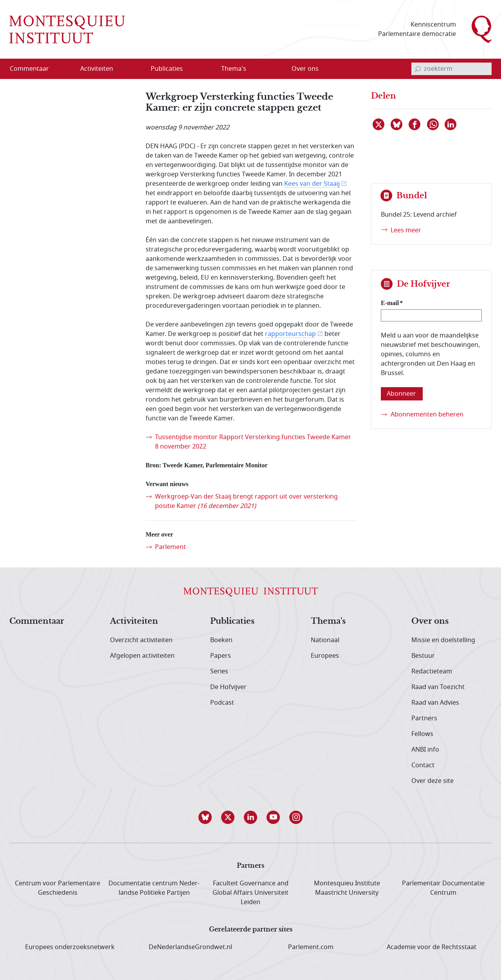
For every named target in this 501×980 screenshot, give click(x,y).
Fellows (422, 734)
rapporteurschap (290, 334)
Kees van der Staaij (312, 184)
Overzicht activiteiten (141, 640)
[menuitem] (34, 69)
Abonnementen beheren (427, 415)
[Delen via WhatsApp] (433, 124)
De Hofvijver (228, 687)
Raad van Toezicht (438, 687)
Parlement (170, 547)
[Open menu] (134, 69)
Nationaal (325, 640)
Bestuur (423, 656)
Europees (325, 656)
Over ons (430, 621)
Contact (423, 765)
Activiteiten (134, 621)
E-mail (390, 303)
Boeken (221, 640)
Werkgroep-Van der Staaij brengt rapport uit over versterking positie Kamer (246, 501)
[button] (205, 817)
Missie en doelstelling (443, 640)
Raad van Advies (435, 703)
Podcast (222, 703)
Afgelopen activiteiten (142, 656)
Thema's (328, 621)
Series (219, 671)
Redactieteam (432, 671)
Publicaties (232, 621)
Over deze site (433, 781)
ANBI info (425, 750)
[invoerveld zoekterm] (451, 69)
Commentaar (37, 621)
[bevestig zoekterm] (418, 69)
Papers (221, 656)
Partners (424, 718)
